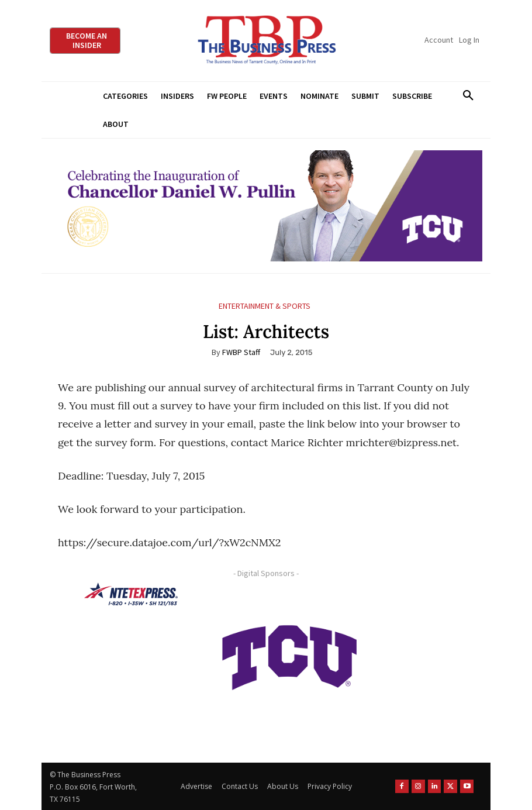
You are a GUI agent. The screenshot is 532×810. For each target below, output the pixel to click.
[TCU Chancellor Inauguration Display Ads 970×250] (266, 206)
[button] (468, 96)
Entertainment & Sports (265, 306)
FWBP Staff (241, 352)
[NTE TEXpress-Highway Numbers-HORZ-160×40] (131, 594)
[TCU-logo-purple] (289, 656)
